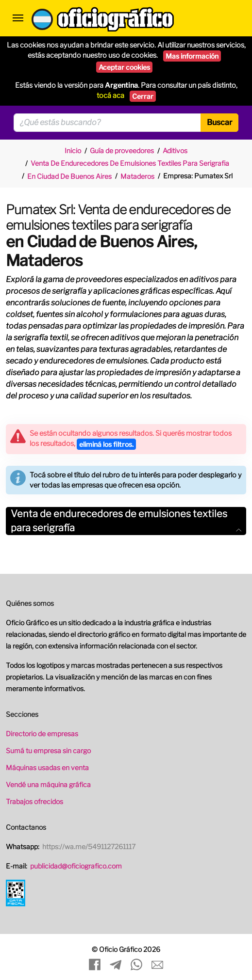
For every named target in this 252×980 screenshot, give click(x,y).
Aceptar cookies (124, 67)
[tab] (126, 521)
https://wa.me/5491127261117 (89, 846)
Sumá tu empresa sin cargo (48, 751)
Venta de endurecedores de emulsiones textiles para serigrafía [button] (126, 521)
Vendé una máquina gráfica (48, 784)
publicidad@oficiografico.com (76, 866)
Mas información (192, 56)
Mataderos (137, 176)
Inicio (73, 150)
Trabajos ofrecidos (34, 801)
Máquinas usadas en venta (47, 767)
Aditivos (175, 150)
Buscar (219, 122)
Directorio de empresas (42, 734)
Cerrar (143, 96)
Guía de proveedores (122, 150)
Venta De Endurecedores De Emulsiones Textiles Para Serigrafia (130, 163)
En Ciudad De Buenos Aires (69, 176)
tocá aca (110, 95)
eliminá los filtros (106, 444)
